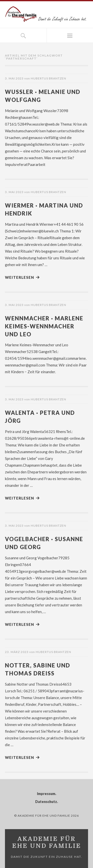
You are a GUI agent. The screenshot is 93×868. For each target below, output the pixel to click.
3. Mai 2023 (14, 78)
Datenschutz (46, 802)
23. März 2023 (17, 652)
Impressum (46, 794)
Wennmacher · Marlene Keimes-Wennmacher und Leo (44, 326)
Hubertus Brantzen (48, 78)
